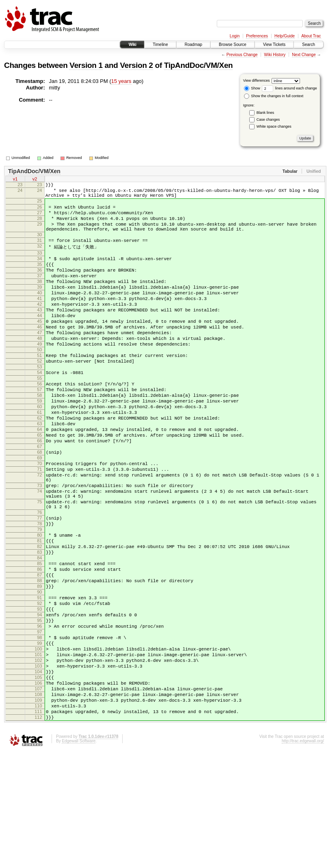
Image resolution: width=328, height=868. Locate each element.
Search (309, 45)
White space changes (274, 126)
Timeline (160, 45)
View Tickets (274, 45)
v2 (35, 180)
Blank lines (265, 113)
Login (235, 36)
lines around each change (289, 88)
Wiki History (275, 55)
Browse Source (233, 45)
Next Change (304, 55)
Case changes (268, 120)
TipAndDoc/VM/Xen (198, 65)
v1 (15, 180)
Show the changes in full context (274, 96)
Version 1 (86, 65)
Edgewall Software (79, 857)
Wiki (132, 45)
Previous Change (242, 55)
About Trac (311, 36)
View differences (257, 80)
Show (252, 88)
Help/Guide (285, 36)
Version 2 (136, 65)
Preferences (257, 36)
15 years (121, 81)
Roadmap (193, 45)
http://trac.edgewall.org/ (303, 857)
